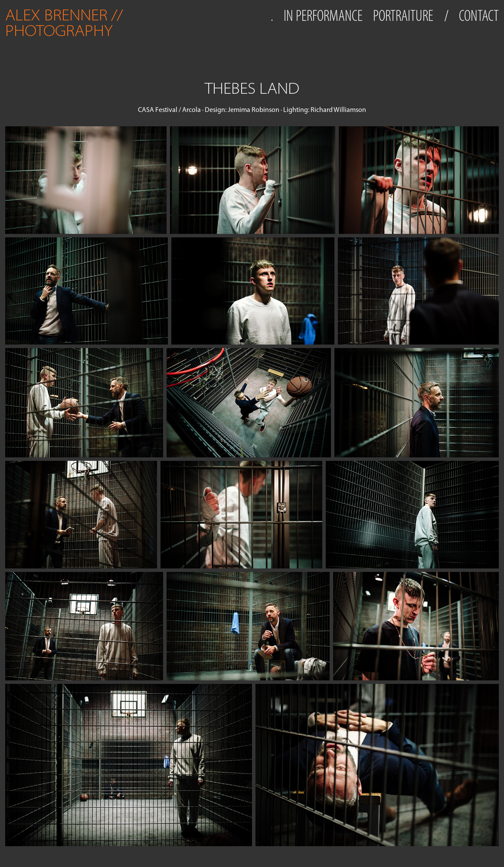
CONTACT (479, 16)
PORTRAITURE (403, 16)
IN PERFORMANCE (323, 16)
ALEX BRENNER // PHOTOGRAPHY (66, 23)
